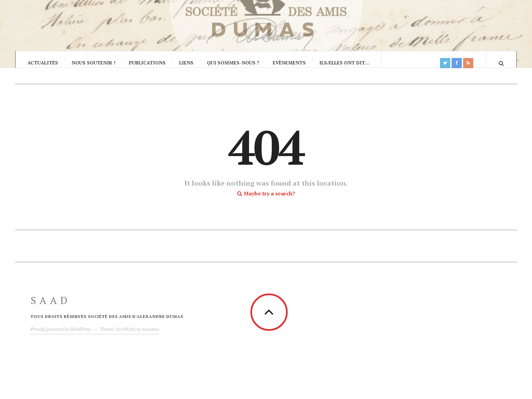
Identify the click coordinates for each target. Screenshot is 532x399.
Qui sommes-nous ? (233, 63)
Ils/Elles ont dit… (344, 63)
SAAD (51, 307)
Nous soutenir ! (93, 63)
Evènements (289, 63)
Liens (186, 63)
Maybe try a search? (266, 200)
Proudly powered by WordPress (61, 336)
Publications (147, 63)
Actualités (43, 63)
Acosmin (150, 336)
